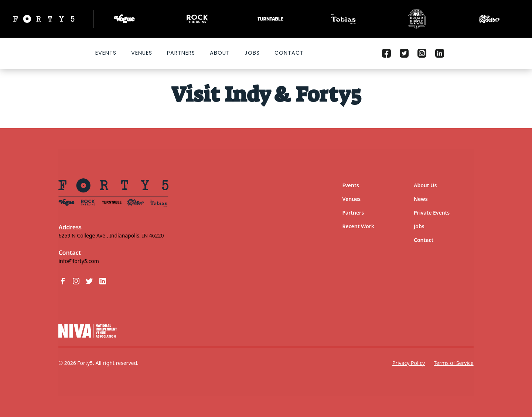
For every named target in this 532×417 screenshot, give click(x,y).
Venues (351, 199)
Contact (289, 53)
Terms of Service (454, 363)
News (421, 199)
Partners (181, 53)
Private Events (432, 213)
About (220, 53)
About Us (425, 185)
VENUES (142, 53)
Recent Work (358, 226)
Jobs (252, 53)
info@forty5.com (79, 261)
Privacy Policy (409, 363)
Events (106, 53)
